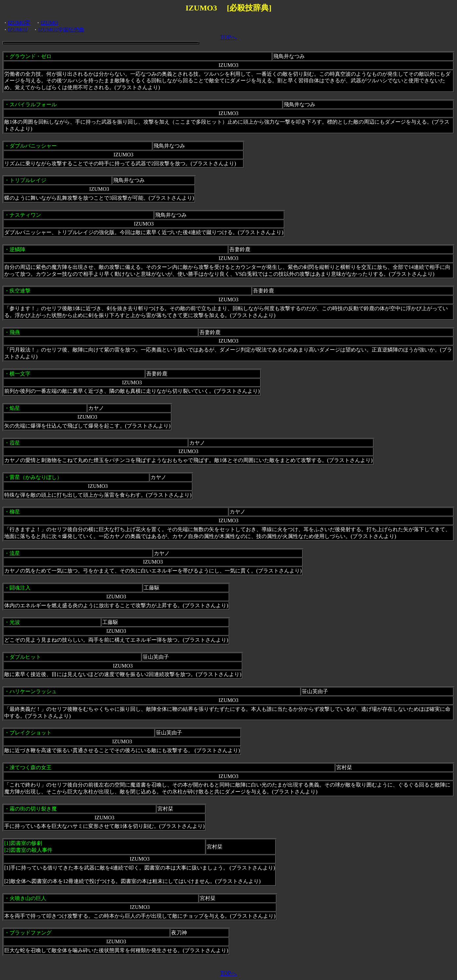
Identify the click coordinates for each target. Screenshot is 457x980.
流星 (15, 553)
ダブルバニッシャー (33, 146)
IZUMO (49, 23)
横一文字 (20, 374)
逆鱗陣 (17, 249)
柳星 (15, 512)
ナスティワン (25, 215)
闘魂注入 (20, 588)
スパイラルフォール (33, 104)
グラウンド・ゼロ (31, 56)
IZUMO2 (18, 30)
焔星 (15, 408)
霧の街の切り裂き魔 (33, 809)
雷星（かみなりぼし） (36, 477)
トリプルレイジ (28, 180)
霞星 (15, 443)
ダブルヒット (25, 657)
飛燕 (15, 332)
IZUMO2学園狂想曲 (61, 30)
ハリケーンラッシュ (33, 691)
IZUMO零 (19, 23)
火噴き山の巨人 (28, 898)
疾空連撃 (20, 291)
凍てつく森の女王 (31, 767)
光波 (15, 622)
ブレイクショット (31, 733)
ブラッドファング (31, 933)
